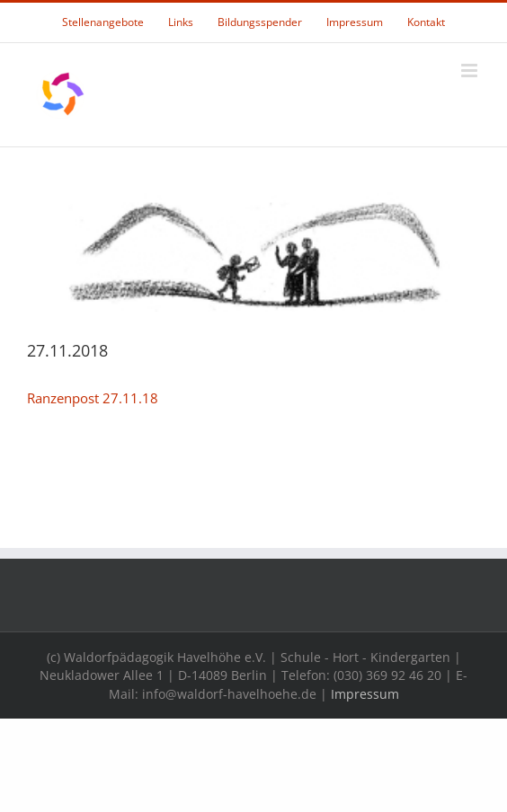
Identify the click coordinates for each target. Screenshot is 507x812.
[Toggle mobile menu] (471, 71)
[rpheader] (253, 252)
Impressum (365, 694)
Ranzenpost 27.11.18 (93, 398)
